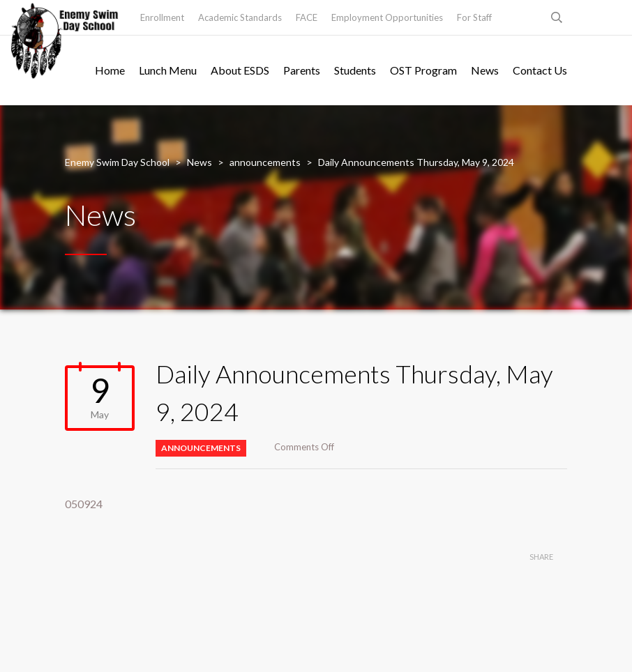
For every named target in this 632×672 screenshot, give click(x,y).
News (485, 70)
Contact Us (540, 70)
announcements (201, 448)
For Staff (474, 17)
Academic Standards (240, 17)
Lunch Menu (168, 70)
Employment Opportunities (387, 17)
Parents (302, 70)
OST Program (423, 70)
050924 (84, 504)
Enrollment (162, 17)
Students (355, 70)
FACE (307, 17)
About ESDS (240, 70)
